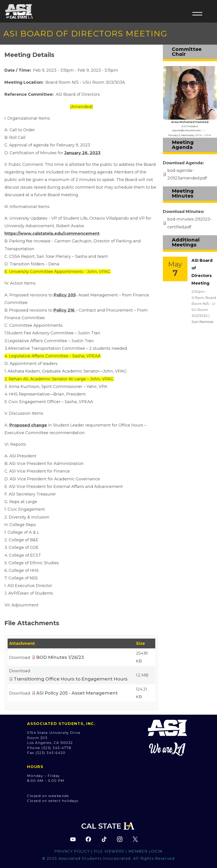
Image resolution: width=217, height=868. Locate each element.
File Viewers (109, 851)
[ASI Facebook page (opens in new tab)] (88, 839)
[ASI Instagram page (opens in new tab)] (120, 839)
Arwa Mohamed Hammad (190, 122)
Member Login (146, 851)
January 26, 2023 (82, 153)
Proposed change (28, 425)
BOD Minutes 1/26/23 (60, 657)
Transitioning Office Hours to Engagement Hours (71, 679)
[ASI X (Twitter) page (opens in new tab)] (135, 839)
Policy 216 (65, 310)
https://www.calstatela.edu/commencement (52, 233)
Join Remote (202, 322)
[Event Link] (175, 269)
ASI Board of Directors (78, 94)
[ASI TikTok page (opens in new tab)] (104, 839)
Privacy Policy (72, 851)
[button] (197, 14)
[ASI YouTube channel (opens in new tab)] (73, 839)
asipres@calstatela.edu (187, 130)
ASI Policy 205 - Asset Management (77, 693)
